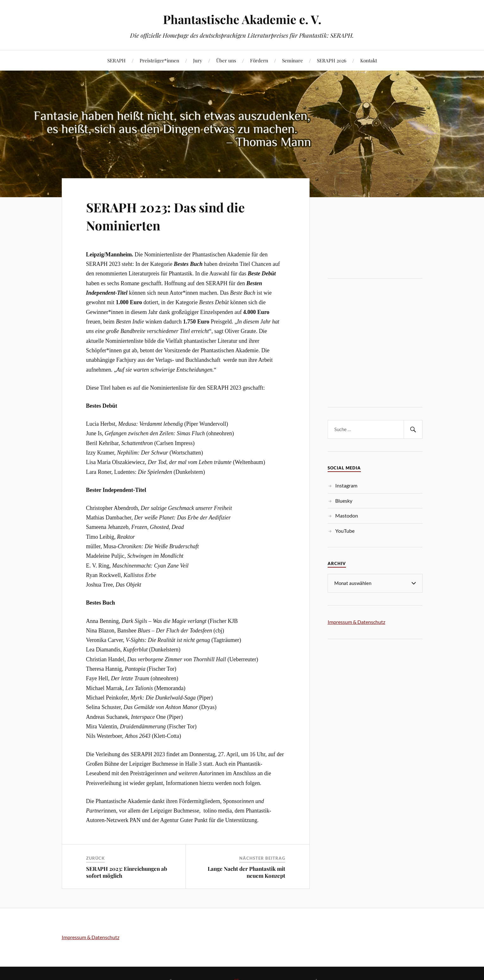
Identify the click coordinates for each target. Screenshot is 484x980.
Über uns (226, 60)
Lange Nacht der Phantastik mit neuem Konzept (246, 872)
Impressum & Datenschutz (356, 622)
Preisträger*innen (159, 60)
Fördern (259, 60)
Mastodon (347, 515)
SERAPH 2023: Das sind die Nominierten (173, 216)
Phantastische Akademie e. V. (242, 19)
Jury (198, 60)
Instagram (346, 485)
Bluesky (344, 501)
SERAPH (116, 60)
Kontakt (369, 60)
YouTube (345, 531)
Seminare (292, 60)
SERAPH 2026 (332, 60)
